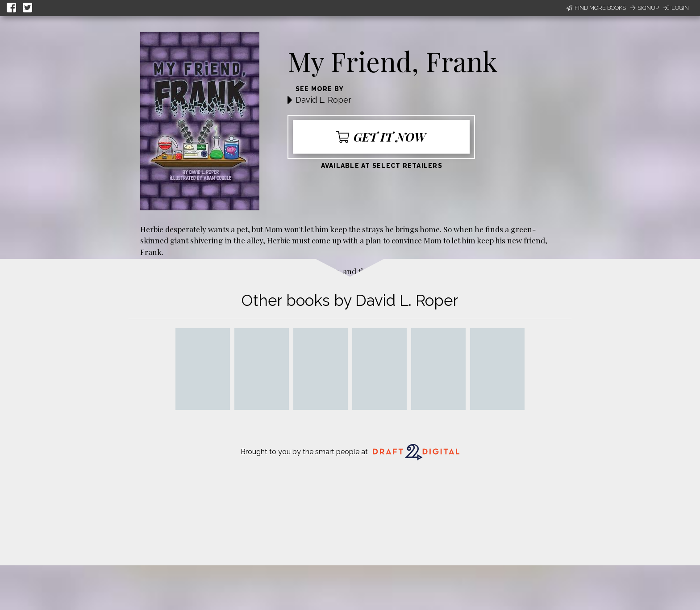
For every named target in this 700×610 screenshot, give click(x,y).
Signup (645, 8)
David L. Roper (323, 100)
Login (676, 8)
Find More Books (596, 8)
